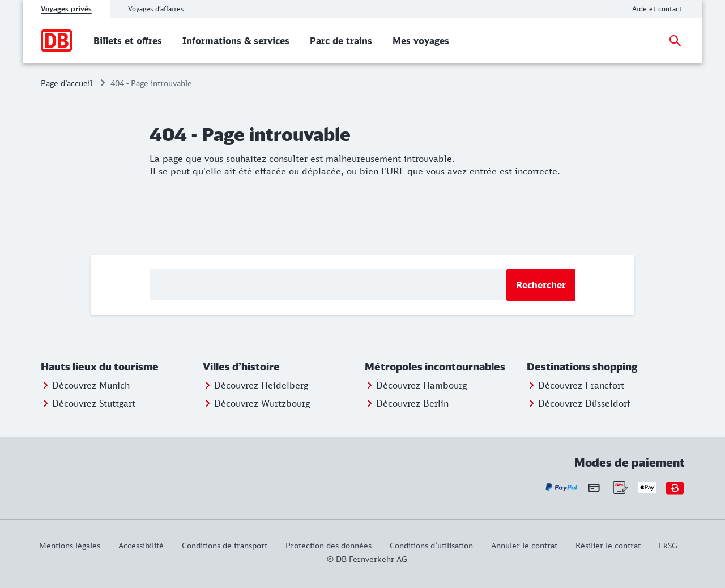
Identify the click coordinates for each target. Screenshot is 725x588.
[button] (120, 367)
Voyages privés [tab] (66, 9)
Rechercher (541, 285)
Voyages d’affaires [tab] (156, 9)
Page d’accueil (67, 83)
